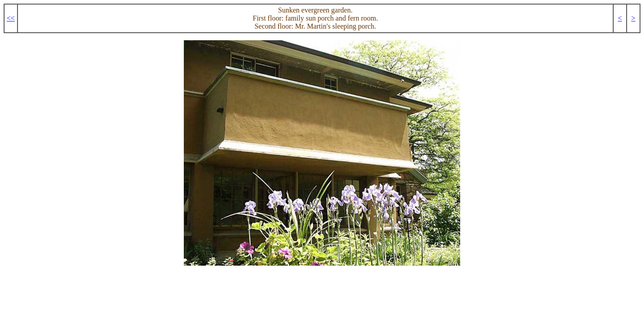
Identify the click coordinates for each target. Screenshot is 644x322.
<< (11, 18)
